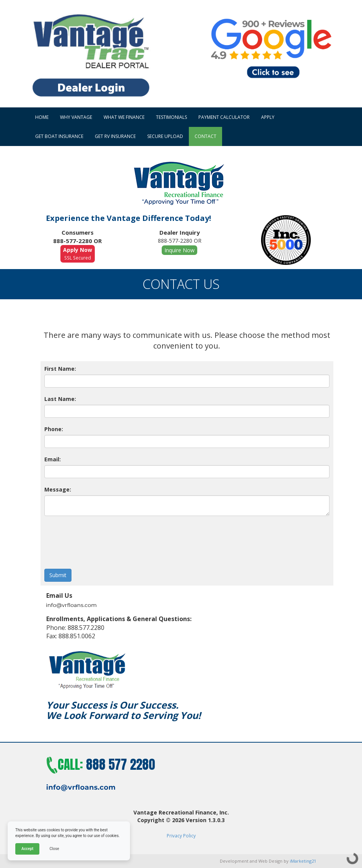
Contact (205, 136)
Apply (268, 117)
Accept (27, 849)
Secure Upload (165, 136)
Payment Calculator (224, 117)
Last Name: (60, 399)
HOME (42, 117)
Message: (58, 489)
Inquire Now (179, 250)
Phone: (54, 429)
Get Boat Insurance (59, 136)
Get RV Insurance (115, 136)
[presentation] (102, 539)
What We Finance (124, 117)
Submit (58, 575)
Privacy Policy (181, 836)
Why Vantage (76, 117)
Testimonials (171, 117)
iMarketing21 (303, 861)
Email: (53, 459)
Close (54, 849)
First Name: (60, 369)
